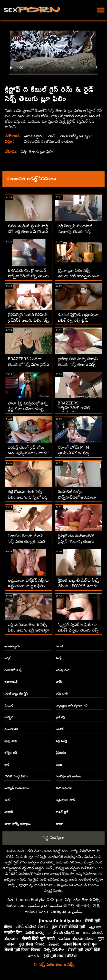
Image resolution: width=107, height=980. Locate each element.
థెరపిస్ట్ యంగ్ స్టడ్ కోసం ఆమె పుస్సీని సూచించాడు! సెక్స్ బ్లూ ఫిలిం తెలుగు (28, 453)
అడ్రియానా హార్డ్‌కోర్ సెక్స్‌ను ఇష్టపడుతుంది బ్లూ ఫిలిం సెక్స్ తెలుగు (28, 586)
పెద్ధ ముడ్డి (61, 741)
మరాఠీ (59, 646)
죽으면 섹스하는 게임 (82, 906)
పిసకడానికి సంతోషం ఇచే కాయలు (49, 141)
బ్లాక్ (7, 765)
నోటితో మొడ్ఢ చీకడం (16, 776)
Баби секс (16, 906)
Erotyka (38, 900)
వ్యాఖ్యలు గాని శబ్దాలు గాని (72, 706)
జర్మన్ (8, 658)
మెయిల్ (9, 706)
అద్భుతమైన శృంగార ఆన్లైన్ (23, 868)
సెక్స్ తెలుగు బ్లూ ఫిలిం (38, 152)
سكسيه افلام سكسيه (45, 906)
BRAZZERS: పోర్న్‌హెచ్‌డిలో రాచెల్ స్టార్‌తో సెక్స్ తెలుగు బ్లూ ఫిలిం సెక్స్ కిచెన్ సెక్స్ (76, 411)
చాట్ (52, 136)
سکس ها (75, 911)
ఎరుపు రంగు (63, 670)
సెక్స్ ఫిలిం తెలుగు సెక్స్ (82, 900)
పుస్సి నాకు (10, 741)
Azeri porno (18, 900)
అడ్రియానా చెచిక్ (65, 800)
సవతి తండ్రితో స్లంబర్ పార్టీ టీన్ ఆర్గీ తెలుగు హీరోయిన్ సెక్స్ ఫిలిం (28, 232)
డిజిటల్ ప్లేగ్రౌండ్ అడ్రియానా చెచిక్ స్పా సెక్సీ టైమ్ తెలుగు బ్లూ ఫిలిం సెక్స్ (78, 320)
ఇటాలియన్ (11, 682)
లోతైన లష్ (11, 753)
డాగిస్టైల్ (9, 717)
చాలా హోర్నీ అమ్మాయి (78, 136)
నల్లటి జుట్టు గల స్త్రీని (16, 694)
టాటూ (59, 824)
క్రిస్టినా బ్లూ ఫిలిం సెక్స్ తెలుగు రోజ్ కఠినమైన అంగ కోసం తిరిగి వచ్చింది (78, 276)
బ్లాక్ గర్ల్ (60, 717)
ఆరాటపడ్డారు (34, 136)
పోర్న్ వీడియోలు (83, 851)
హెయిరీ (9, 812)
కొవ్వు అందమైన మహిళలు (76, 868)
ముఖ (59, 765)
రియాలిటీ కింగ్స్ (13, 670)
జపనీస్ (60, 729)
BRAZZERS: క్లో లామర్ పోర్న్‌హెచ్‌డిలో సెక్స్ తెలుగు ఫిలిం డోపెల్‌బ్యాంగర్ (28, 276)
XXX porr (55, 900)
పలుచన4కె (11, 729)
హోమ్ (59, 682)
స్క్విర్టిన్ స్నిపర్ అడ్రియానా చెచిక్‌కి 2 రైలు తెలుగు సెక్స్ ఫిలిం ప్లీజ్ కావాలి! (78, 630)
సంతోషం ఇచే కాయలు (68, 776)
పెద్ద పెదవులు (53, 838)
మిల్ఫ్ (59, 658)
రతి (30, 851)
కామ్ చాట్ (62, 694)
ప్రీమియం (61, 753)
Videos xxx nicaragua (45, 911)
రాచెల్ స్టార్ (62, 812)
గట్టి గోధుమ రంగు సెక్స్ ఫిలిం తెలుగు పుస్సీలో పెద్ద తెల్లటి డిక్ (27, 497)
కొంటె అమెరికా (64, 788)
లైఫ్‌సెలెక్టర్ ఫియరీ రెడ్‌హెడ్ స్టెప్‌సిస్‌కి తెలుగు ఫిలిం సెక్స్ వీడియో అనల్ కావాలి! (28, 320)
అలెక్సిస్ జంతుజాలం (16, 788)
